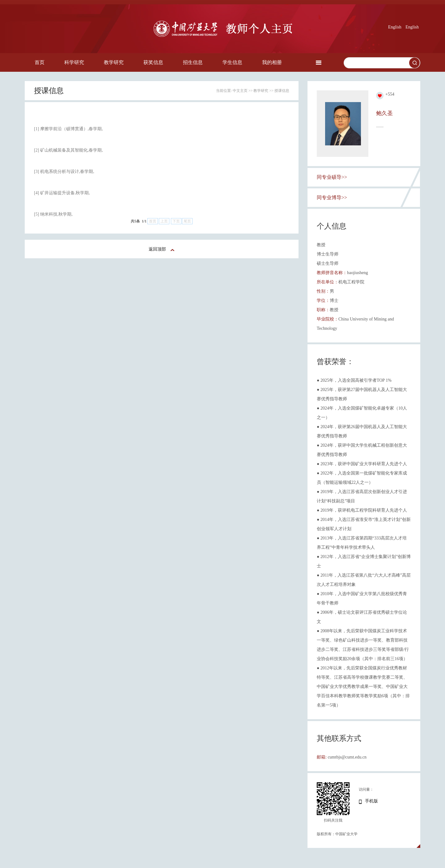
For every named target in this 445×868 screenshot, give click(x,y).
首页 (40, 62)
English (395, 27)
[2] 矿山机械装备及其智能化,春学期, (68, 150)
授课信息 (282, 91)
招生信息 (193, 62)
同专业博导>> (332, 198)
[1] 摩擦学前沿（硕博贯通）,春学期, (68, 129)
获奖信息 (153, 62)
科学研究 (74, 62)
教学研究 (114, 62)
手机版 (371, 801)
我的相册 (272, 62)
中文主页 (240, 91)
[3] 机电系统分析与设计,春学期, (64, 172)
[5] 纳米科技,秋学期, (53, 214)
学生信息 (232, 62)
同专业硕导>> (332, 177)
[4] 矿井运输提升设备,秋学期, (62, 193)
